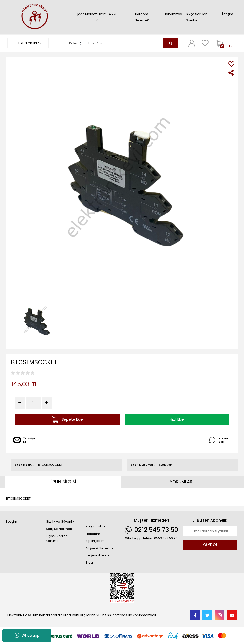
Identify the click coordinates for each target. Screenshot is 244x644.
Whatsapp (27, 635)
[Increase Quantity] (47, 403)
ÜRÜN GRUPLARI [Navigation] (27, 43)
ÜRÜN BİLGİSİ (63, 482)
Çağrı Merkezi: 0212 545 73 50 (96, 17)
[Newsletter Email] (210, 531)
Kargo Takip (95, 526)
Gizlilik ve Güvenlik (60, 521)
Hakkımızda (173, 14)
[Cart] (225, 43)
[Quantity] (33, 403)
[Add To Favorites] (231, 64)
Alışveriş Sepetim (99, 548)
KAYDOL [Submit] (210, 545)
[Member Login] (192, 43)
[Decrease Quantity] (20, 403)
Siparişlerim (95, 541)
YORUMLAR (181, 482)
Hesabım (93, 534)
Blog (89, 563)
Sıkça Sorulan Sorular (197, 17)
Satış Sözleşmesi (59, 529)
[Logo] (34, 17)
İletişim (228, 14)
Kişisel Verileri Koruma (57, 538)
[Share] (231, 73)
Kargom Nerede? (142, 17)
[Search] (124, 43)
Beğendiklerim (97, 555)
